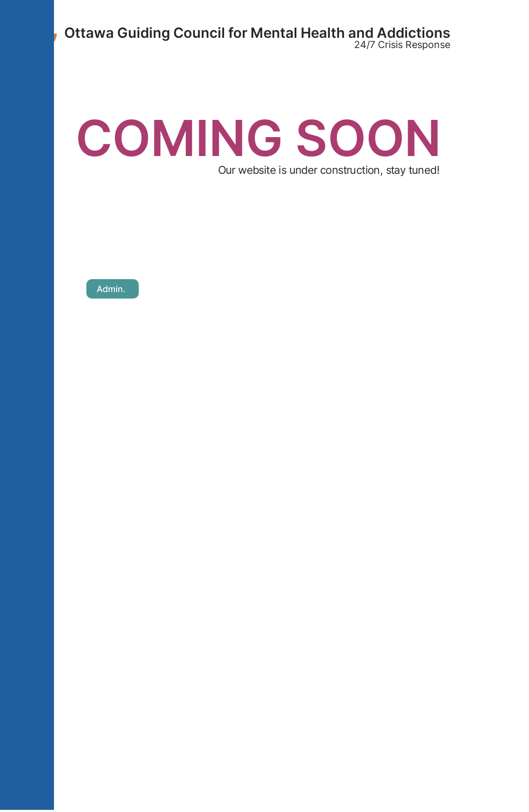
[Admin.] (113, 289)
